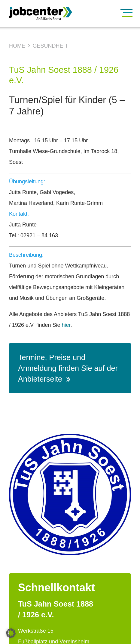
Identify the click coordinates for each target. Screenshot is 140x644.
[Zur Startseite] (54, 13)
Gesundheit (50, 46)
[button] (11, 633)
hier (66, 325)
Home (17, 46)
